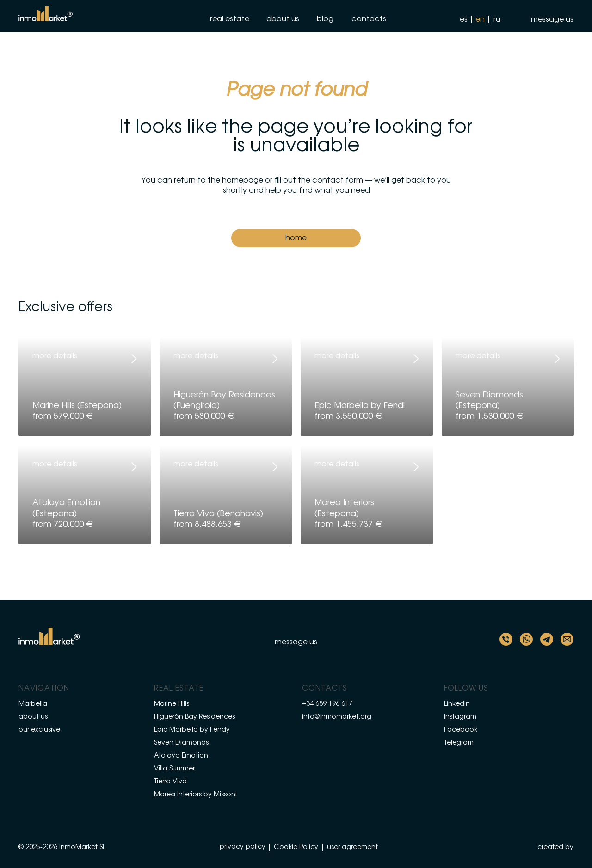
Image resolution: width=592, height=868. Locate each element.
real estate (230, 19)
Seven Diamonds (181, 743)
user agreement (352, 847)
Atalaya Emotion (181, 756)
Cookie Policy (296, 847)
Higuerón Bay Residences (194, 717)
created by (555, 847)
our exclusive (39, 730)
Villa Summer (174, 769)
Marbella (33, 704)
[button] (546, 19)
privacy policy (243, 847)
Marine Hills (172, 704)
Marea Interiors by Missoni (195, 795)
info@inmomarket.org (337, 717)
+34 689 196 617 (327, 704)
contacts (369, 19)
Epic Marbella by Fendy (192, 730)
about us (283, 19)
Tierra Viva (170, 782)
